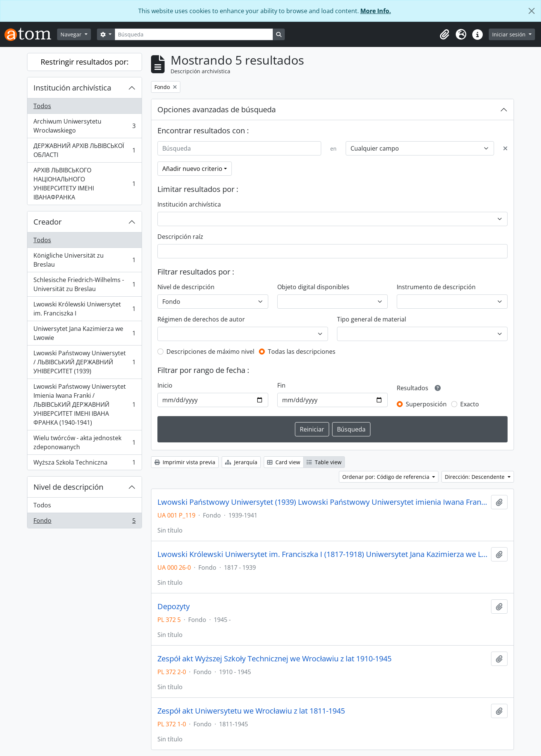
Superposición (426, 404)
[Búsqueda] (194, 34)
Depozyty (174, 607)
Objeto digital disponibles (313, 287)
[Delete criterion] (505, 148)
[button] (444, 35)
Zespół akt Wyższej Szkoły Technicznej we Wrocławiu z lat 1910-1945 (274, 659)
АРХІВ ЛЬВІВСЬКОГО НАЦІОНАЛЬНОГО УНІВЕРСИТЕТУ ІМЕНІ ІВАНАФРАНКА (84, 184)
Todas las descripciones (302, 352)
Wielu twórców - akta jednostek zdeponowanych (84, 442)
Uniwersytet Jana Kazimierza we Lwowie (84, 333)
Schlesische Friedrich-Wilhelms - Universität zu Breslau (84, 284)
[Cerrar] (532, 11)
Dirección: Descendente (475, 477)
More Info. (376, 11)
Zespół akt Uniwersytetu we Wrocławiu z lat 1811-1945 (251, 711)
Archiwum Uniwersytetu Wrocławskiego (84, 126)
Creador (48, 222)
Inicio (165, 385)
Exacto (470, 404)
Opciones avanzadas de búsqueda (217, 109)
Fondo (84, 522)
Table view (324, 462)
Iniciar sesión (510, 34)
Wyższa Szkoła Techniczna (84, 464)
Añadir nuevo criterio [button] (192, 169)
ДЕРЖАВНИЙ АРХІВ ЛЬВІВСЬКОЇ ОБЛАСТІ (84, 150)
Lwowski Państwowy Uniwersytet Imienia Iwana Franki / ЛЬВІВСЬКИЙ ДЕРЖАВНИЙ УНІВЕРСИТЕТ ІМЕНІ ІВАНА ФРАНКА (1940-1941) (84, 404)
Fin (281, 385)
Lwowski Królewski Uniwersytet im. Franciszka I (84, 309)
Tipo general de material (372, 319)
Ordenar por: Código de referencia (387, 477)
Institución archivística (72, 88)
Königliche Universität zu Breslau (84, 260)
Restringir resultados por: (85, 62)
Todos (42, 106)
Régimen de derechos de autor (201, 319)
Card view (284, 462)
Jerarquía (241, 462)
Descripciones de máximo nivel (210, 352)
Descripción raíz (180, 237)
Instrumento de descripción (436, 287)
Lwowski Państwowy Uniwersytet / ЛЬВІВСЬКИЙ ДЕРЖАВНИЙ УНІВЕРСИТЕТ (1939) (84, 362)
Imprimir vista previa (185, 462)
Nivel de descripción (68, 487)
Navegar (72, 34)
